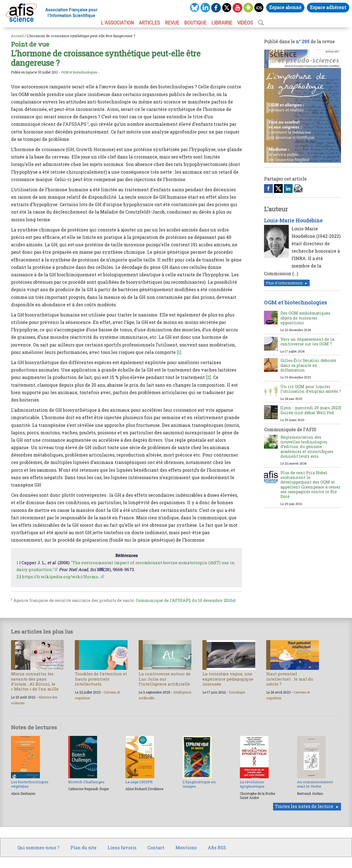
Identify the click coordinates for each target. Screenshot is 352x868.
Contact (156, 847)
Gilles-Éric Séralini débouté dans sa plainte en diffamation (308, 365)
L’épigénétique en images (199, 784)
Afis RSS (217, 847)
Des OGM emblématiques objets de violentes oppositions (305, 318)
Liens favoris (122, 847)
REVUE (172, 23)
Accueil (17, 36)
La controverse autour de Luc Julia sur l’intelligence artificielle (165, 679)
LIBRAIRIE (222, 23)
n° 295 (303, 41)
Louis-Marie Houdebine (293, 220)
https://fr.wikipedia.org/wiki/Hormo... (61, 577)
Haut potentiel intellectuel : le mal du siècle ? (290, 679)
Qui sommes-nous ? (38, 847)
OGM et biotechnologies (79, 72)
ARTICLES (149, 23)
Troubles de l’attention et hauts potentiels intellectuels (101, 679)
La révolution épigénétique (252, 784)
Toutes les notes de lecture (304, 806)
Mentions (186, 847)
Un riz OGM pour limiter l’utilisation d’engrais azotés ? (311, 389)
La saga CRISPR (139, 782)
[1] (179, 352)
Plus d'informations (284, 283)
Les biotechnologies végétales (30, 784)
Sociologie (237, 692)
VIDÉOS (245, 23)
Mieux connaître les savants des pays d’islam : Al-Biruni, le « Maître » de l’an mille (35, 681)
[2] (208, 377)
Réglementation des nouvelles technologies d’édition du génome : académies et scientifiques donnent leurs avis (307, 447)
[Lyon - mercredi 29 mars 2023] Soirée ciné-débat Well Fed (311, 410)
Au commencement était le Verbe (315, 784)
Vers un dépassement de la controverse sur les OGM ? (307, 342)
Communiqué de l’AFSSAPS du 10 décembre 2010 (184, 600)
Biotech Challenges (86, 782)
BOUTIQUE (195, 23)
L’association (117, 23)
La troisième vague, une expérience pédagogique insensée (228, 679)
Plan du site (83, 847)
